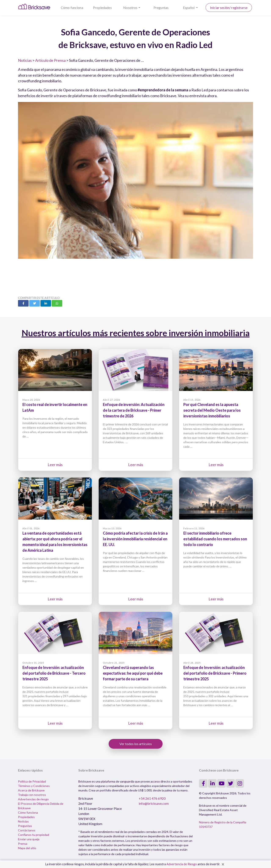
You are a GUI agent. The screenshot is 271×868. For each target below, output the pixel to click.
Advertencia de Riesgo (182, 864)
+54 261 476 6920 (152, 798)
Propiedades (102, 8)
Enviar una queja (29, 839)
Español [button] (189, 8)
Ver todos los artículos (136, 744)
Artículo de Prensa (50, 60)
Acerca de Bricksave (31, 790)
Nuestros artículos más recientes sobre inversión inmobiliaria (136, 333)
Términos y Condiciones (34, 786)
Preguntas (161, 8)
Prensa (23, 844)
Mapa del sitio (27, 848)
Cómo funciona (72, 8)
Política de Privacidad (32, 781)
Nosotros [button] (130, 8)
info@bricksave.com (154, 803)
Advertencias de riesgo (33, 799)
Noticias (25, 60)
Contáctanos (27, 830)
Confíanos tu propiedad (34, 835)
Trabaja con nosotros (32, 795)
